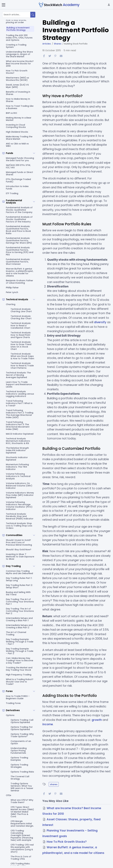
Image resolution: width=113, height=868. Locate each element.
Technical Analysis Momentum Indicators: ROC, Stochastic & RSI (18, 441)
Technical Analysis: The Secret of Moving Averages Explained (18, 375)
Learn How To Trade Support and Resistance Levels (19, 384)
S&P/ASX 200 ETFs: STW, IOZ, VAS (18, 166)
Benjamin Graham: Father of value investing (19, 282)
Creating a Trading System (16, 46)
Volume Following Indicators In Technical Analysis (18, 476)
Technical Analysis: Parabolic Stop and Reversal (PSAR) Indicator (20, 516)
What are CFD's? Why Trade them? (22, 801)
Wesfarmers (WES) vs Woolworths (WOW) (17, 79)
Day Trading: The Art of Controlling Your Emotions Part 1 (20, 602)
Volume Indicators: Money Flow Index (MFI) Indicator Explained (20, 495)
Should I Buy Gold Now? (19, 550)
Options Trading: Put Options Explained (22, 728)
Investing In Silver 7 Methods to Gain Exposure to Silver (20, 557)
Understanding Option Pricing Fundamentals (19, 751)
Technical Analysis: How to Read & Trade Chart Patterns (22, 366)
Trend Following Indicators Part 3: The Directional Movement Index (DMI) (18, 426)
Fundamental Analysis (14, 202)
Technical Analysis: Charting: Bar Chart (21, 317)
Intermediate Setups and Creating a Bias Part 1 (19, 619)
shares (54, 784)
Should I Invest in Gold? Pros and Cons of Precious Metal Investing (19, 542)
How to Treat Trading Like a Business (20, 107)
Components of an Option (21, 742)
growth (97, 720)
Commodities (14, 535)
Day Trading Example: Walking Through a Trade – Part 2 (20, 651)
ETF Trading (12, 193)
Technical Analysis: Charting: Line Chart (21, 310)
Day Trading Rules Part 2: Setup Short (19, 586)
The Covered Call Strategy (20, 778)
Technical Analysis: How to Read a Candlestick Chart (21, 326)
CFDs (9, 795)
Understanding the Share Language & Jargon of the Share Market (19, 54)
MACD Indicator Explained (20, 434)
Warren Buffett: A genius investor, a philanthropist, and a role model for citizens (20, 272)
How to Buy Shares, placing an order (16, 21)
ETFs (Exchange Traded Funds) (18, 180)
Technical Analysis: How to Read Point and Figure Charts (21, 335)
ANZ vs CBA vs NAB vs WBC (17, 145)
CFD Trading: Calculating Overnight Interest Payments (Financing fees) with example (22, 835)
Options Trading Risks (22, 772)
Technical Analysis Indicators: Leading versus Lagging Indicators (20, 394)
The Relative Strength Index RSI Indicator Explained (17, 450)
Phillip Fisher (12, 288)
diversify (100, 322)
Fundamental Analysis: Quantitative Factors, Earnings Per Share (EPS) (19, 240)
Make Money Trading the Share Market (19, 138)
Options (10, 715)
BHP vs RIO (11, 113)
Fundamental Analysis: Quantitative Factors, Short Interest (18, 262)
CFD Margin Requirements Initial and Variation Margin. (22, 824)
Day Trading (13, 566)
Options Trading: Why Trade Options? (22, 735)
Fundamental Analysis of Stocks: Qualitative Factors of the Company (19, 210)
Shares (58, 44)
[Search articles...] (16, 15)
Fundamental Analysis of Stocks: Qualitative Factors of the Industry (19, 219)
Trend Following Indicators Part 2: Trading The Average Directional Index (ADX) (20, 414)
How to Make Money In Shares (18, 100)
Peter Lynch (12, 292)
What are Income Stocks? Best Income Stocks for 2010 (20, 64)
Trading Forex (13, 703)
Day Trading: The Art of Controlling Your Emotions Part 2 (20, 611)
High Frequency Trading (19, 675)
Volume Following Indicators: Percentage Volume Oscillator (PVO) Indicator (19, 506)
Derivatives (13, 710)
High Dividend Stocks (17, 132)
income (48, 724)
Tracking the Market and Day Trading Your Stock (19, 669)
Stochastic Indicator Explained (17, 459)
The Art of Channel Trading (16, 633)
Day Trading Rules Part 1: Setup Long (19, 579)
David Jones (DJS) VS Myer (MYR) (17, 86)
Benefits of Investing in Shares (18, 93)
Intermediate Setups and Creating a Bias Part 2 (19, 626)
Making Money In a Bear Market (19, 119)
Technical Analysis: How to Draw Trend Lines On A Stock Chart (21, 346)
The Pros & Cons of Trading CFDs (21, 858)
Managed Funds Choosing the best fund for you (20, 159)
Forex (9, 691)
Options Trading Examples (19, 759)
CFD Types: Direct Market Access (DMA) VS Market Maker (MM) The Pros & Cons (22, 812)
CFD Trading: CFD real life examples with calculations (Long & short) (22, 848)
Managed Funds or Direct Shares (19, 173)
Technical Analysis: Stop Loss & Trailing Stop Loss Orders (19, 526)
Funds (9, 153)
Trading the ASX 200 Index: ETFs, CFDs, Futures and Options (19, 38)
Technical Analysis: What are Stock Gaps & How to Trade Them (22, 356)
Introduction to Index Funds (17, 187)
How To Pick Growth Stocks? (17, 72)
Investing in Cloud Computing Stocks (16, 126)
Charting (11, 304)
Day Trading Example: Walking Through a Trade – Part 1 (20, 642)
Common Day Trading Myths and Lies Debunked (19, 572)
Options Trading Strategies (19, 766)
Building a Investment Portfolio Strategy (18, 29)
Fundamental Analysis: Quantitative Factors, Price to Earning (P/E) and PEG (20, 251)
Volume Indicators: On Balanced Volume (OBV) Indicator (19, 486)
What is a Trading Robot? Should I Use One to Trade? (20, 682)
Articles (47, 44)
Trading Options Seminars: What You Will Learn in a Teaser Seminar (22, 787)
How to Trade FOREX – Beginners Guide (18, 697)
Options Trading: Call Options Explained (22, 721)
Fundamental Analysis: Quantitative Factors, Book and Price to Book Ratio (18, 230)
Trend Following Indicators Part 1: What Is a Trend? (19, 403)
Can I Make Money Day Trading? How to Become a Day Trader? (19, 660)
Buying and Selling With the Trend (18, 593)
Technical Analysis (17, 299)
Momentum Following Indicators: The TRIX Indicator (17, 467)
